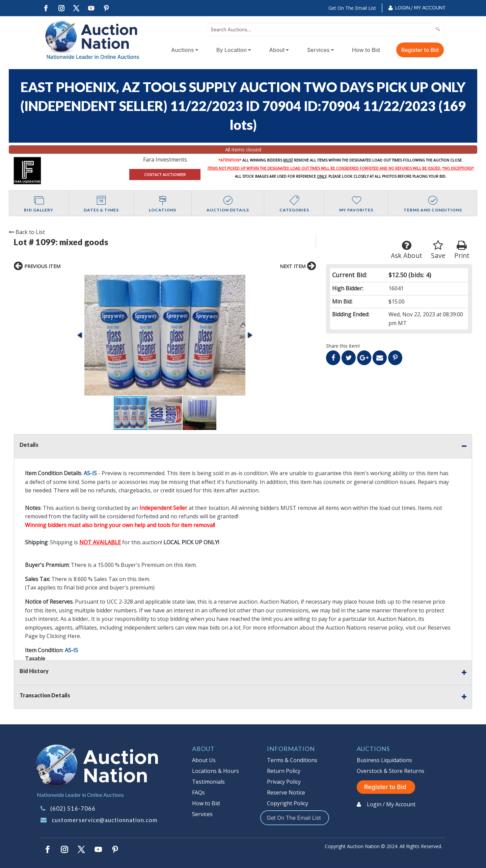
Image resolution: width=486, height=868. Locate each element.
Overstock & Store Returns (390, 771)
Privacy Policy (284, 782)
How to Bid (366, 50)
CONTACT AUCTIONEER (165, 175)
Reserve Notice (286, 792)
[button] (80, 335)
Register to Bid (420, 50)
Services (318, 50)
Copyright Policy (288, 803)
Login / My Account (420, 8)
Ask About (407, 250)
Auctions (183, 50)
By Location (232, 50)
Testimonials (208, 782)
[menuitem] (183, 50)
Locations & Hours (215, 771)
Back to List (27, 232)
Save (438, 250)
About (277, 50)
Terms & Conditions (292, 760)
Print (462, 250)
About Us (204, 760)
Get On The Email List (352, 8)
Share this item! (343, 346)
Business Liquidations (384, 760)
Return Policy (284, 771)
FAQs (198, 792)
